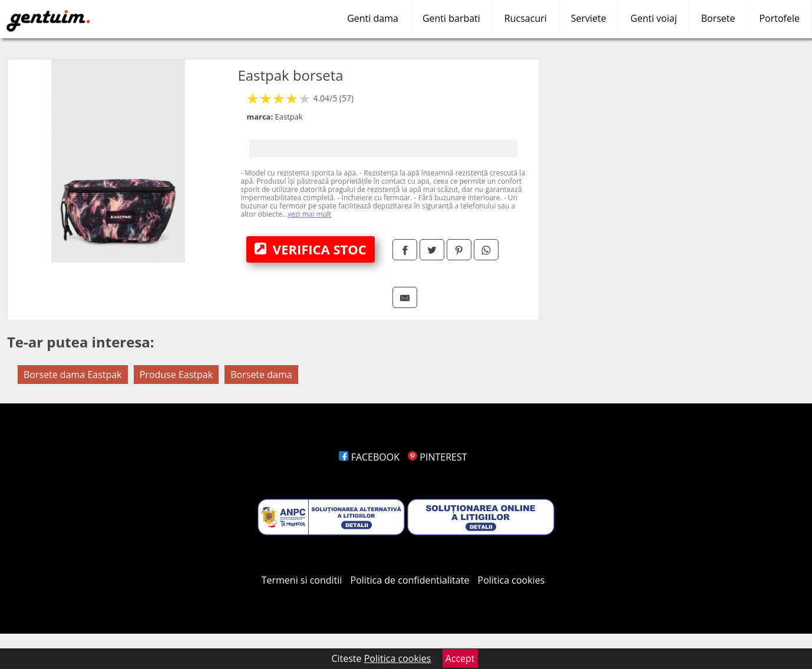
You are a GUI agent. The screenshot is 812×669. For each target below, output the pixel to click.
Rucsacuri (526, 18)
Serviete (589, 18)
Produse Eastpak (176, 375)
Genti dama (373, 18)
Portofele (779, 18)
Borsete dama (261, 375)
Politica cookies (511, 580)
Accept (460, 658)
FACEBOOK (369, 457)
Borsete (718, 18)
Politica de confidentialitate (410, 580)
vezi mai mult (309, 214)
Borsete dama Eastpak (73, 375)
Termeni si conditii (302, 580)
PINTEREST (437, 457)
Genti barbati (451, 18)
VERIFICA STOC (311, 249)
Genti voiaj (654, 18)
